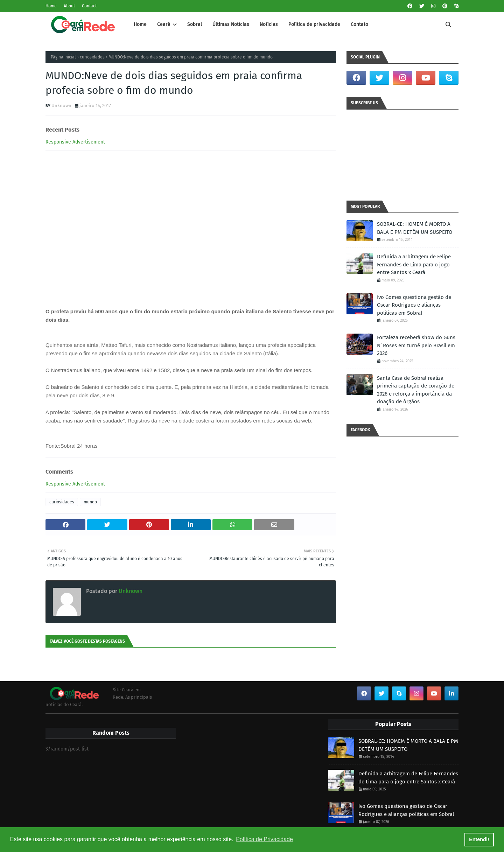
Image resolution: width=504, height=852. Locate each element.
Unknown (61, 106)
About (69, 6)
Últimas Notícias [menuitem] (231, 24)
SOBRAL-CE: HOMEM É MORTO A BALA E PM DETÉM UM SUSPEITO (415, 228)
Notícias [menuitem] (269, 24)
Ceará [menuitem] (164, 24)
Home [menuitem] (140, 24)
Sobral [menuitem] (195, 24)
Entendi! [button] (479, 839)
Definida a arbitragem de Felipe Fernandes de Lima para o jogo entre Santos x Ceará (414, 264)
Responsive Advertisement (75, 142)
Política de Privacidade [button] (264, 839)
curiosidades (92, 57)
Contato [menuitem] (359, 24)
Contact (89, 6)
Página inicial (63, 57)
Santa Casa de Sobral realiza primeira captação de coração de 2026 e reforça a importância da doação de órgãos (416, 390)
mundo (90, 502)
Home (51, 6)
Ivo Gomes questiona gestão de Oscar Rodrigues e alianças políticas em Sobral (414, 305)
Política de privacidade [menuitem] (314, 24)
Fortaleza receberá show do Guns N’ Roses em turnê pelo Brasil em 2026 (416, 345)
